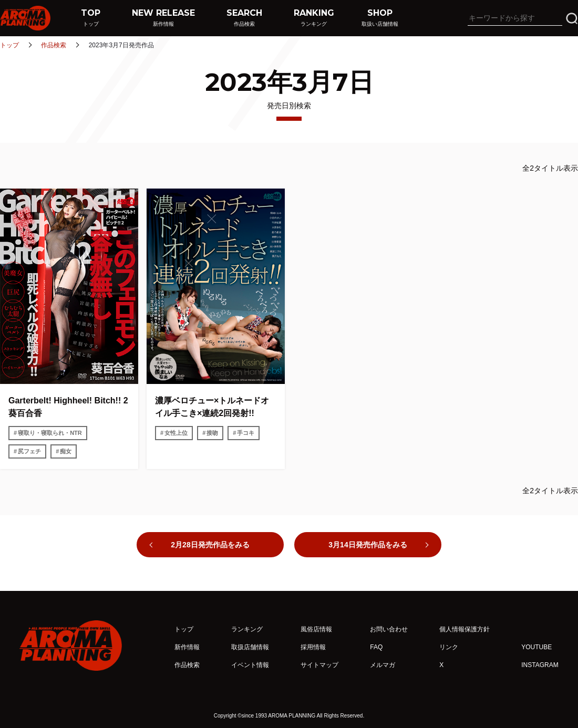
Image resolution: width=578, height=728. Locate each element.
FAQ (376, 647)
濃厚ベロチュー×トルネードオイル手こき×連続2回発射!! (212, 407)
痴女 (66, 451)
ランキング (247, 629)
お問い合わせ (389, 629)
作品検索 (54, 45)
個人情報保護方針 (465, 629)
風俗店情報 (316, 629)
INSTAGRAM (540, 665)
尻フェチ (29, 451)
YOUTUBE (536, 647)
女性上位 (176, 433)
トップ (9, 45)
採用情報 (313, 647)
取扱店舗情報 (250, 647)
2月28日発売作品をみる (210, 545)
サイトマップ (319, 665)
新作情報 (187, 647)
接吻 (212, 433)
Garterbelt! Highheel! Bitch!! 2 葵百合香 (68, 407)
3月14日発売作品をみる (368, 545)
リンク (449, 647)
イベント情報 (250, 665)
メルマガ (383, 665)
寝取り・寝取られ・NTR (50, 433)
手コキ (246, 433)
